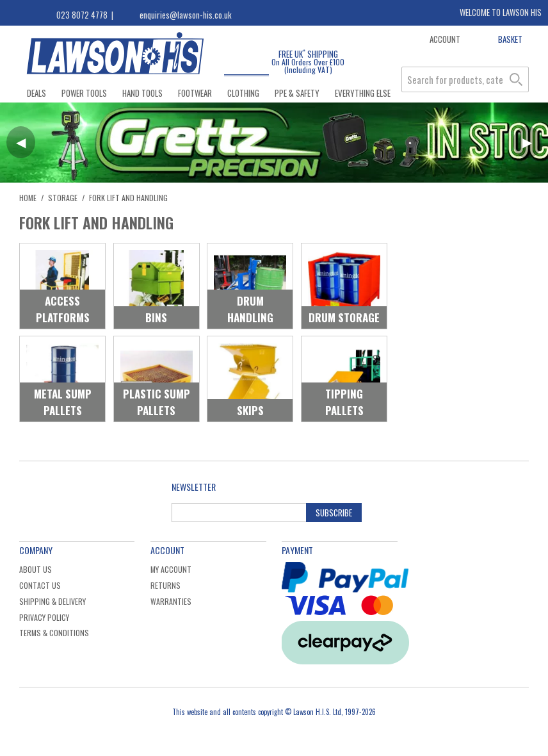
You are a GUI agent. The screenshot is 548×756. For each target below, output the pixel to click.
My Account (171, 569)
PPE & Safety (297, 93)
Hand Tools (142, 93)
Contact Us (40, 585)
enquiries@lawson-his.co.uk (186, 15)
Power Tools (84, 93)
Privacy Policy (44, 617)
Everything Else (363, 93)
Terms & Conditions (54, 633)
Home (28, 198)
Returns (165, 585)
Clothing (243, 93)
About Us (36, 569)
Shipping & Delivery (52, 601)
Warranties (171, 601)
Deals (36, 93)
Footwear (195, 93)
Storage (63, 198)
